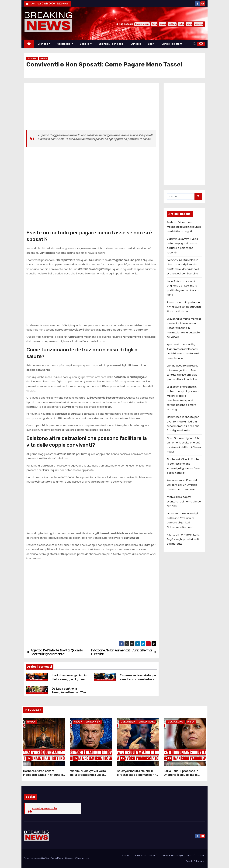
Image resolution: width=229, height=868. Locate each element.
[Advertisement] (91, 108)
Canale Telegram (172, 44)
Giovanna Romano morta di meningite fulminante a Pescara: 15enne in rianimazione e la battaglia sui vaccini (184, 328)
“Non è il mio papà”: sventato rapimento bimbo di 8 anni (184, 501)
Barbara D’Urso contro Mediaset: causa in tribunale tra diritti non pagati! (184, 227)
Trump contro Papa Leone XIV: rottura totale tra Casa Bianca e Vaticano (184, 307)
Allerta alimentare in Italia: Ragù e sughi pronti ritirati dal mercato (183, 539)
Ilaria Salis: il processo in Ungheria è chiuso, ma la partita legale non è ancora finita (183, 777)
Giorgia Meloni (142, 24)
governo (199, 24)
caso (189, 24)
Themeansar (83, 858)
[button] (194, 44)
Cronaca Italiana (147, 722)
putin (181, 24)
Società (86, 44)
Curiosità (136, 44)
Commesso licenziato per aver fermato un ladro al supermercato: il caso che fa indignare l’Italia (138, 681)
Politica (191, 722)
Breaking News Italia (44, 808)
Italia (154, 24)
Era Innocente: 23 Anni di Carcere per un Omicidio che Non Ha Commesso (182, 485)
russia (163, 24)
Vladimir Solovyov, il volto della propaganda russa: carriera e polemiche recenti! (90, 775)
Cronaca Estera (93, 722)
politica (172, 24)
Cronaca (44, 44)
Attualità (78, 722)
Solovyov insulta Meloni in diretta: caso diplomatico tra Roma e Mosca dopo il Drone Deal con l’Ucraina (137, 777)
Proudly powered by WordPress (41, 858)
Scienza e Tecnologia (111, 44)
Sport (151, 44)
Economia (32, 58)
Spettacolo (65, 44)
